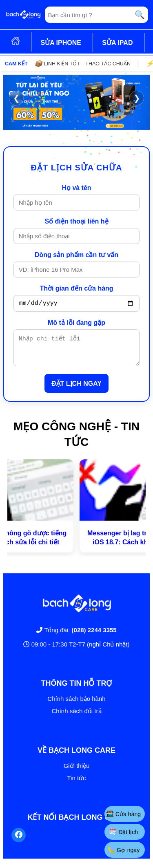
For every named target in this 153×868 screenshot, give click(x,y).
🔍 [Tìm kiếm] (140, 15)
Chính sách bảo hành (76, 705)
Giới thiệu (77, 772)
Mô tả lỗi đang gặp (76, 324)
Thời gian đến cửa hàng (76, 288)
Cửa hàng (124, 814)
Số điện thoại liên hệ (76, 221)
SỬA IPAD (117, 43)
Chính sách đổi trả (76, 717)
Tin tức (76, 784)
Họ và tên (76, 188)
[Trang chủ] (23, 15)
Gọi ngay (124, 850)
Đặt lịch (124, 832)
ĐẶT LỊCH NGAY (76, 390)
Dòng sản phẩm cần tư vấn (76, 255)
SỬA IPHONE (61, 43)
